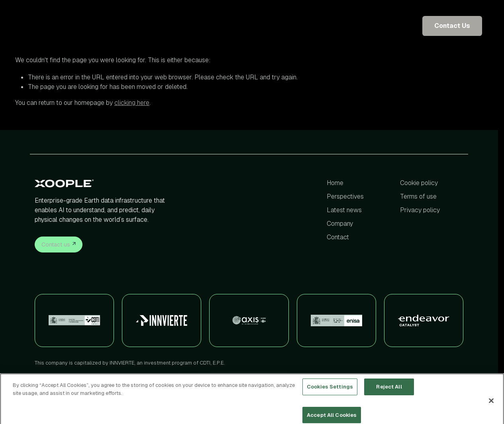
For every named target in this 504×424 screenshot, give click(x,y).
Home (335, 183)
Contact (338, 237)
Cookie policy (419, 183)
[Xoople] (103, 183)
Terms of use (418, 196)
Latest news (344, 210)
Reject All (389, 391)
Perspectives (345, 196)
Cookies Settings (330, 391)
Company (340, 224)
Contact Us (452, 26)
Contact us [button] (59, 244)
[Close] (491, 405)
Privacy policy (420, 210)
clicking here (132, 103)
